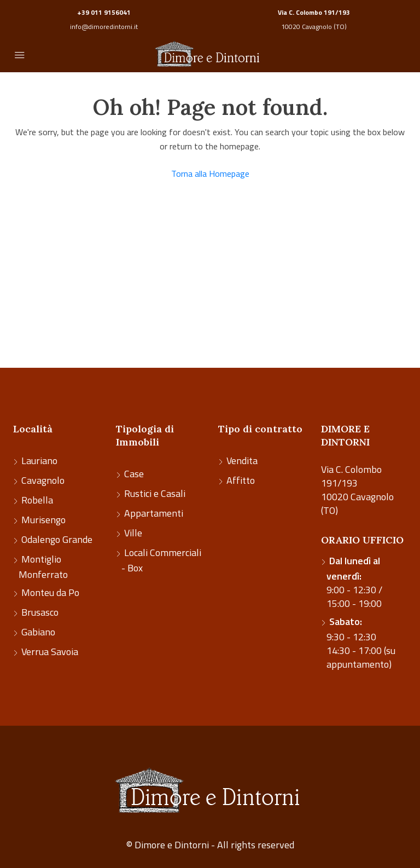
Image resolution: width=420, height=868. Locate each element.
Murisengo (43, 520)
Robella (37, 500)
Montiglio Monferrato (43, 567)
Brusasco (40, 612)
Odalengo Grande (57, 539)
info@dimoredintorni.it (104, 27)
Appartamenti (154, 513)
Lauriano (39, 461)
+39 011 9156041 (104, 12)
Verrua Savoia (50, 652)
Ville (133, 533)
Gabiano (38, 632)
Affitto (241, 480)
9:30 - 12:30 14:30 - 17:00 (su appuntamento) (361, 643)
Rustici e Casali (155, 493)
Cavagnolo (43, 480)
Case (134, 474)
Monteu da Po (50, 592)
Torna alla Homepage (210, 173)
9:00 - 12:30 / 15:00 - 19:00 (354, 582)
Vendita (242, 461)
